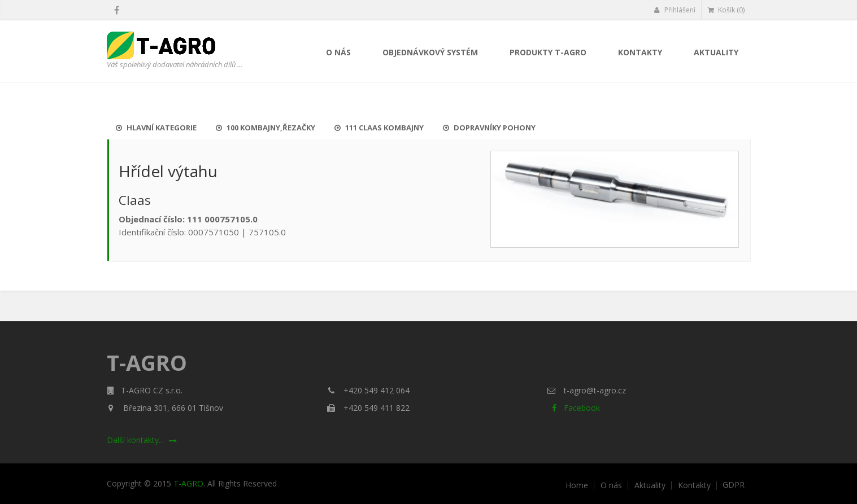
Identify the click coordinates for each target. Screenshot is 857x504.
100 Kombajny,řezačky (266, 128)
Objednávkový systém (430, 52)
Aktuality (716, 52)
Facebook (574, 408)
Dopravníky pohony (489, 128)
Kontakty (640, 52)
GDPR (734, 485)
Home (577, 485)
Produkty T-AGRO (548, 52)
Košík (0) (726, 10)
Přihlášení (675, 10)
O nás (338, 52)
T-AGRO (188, 483)
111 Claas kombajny (379, 128)
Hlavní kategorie (156, 128)
